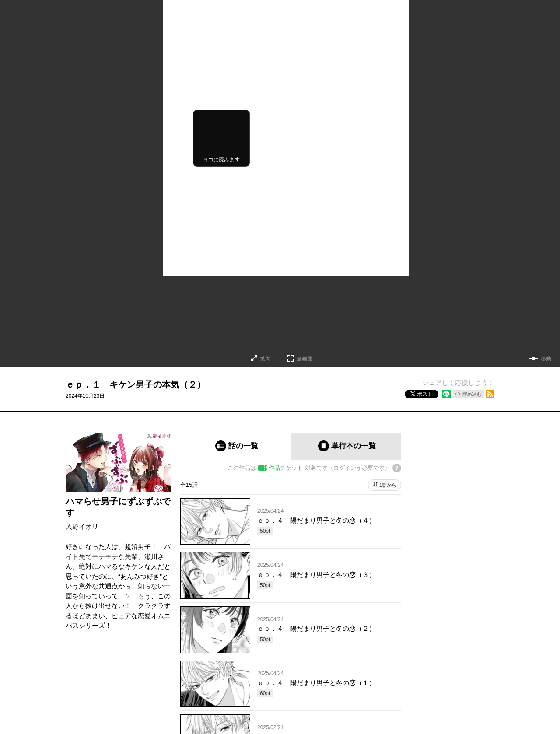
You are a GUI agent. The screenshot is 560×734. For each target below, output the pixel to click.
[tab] (236, 446)
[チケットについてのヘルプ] (397, 468)
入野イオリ (82, 526)
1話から (388, 485)
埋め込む (472, 394)
